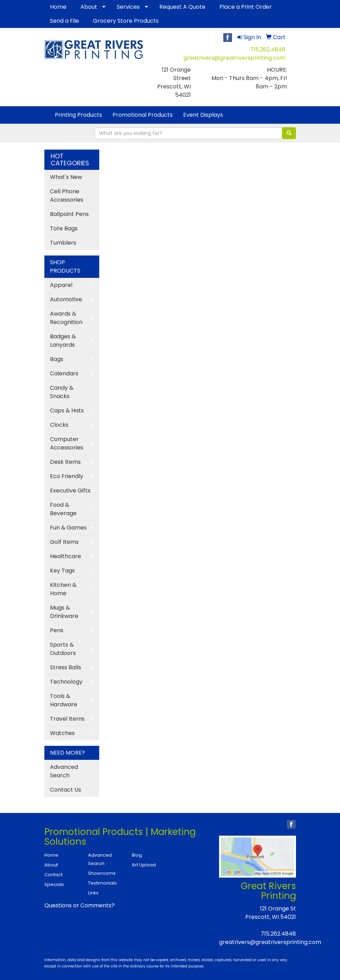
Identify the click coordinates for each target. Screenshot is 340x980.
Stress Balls (66, 667)
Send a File (64, 21)
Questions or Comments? (79, 905)
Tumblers (63, 243)
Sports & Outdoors (63, 649)
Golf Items (64, 542)
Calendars (64, 373)
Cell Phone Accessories (67, 196)
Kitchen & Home (63, 589)
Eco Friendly (67, 476)
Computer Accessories (67, 443)
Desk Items (65, 462)
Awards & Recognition (66, 318)
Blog (137, 855)
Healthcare (66, 556)
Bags (57, 359)
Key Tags (62, 571)
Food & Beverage (63, 509)
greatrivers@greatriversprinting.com (234, 58)
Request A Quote (182, 7)
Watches (62, 733)
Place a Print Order (246, 7)
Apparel (61, 285)
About (89, 7)
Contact (53, 875)
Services (128, 7)
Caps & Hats (67, 410)
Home (58, 7)
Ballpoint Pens (69, 214)
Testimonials (102, 883)
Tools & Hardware (64, 700)
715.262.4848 (268, 49)
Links (93, 893)
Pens (57, 630)
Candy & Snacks (62, 392)
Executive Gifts (70, 491)
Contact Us (66, 790)
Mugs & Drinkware (64, 612)
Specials (54, 884)
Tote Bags (64, 228)
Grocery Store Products (126, 21)
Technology (66, 682)
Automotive (66, 299)
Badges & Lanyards (63, 341)
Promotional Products (143, 115)
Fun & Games (68, 528)
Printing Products (78, 115)
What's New (66, 177)
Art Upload (144, 865)
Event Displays (203, 115)
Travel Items (67, 719)
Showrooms (102, 873)
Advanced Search (64, 771)
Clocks (59, 425)
